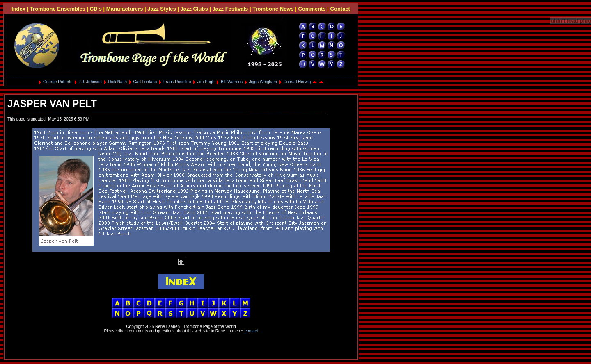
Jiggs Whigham (263, 82)
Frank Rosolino (177, 82)
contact (251, 331)
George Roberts (58, 82)
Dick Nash (117, 82)
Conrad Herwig (297, 82)
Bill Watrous (232, 82)
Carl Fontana (145, 82)
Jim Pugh (206, 82)
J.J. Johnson (90, 82)
